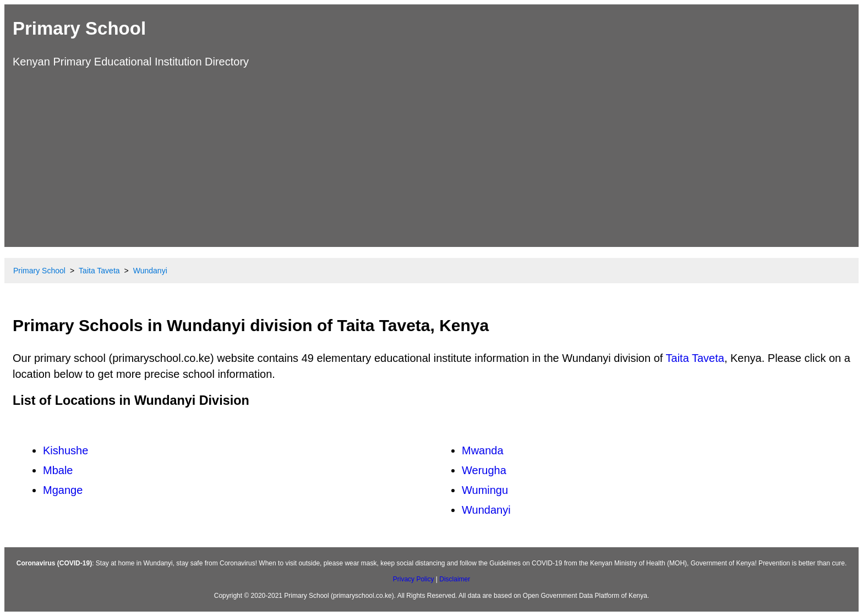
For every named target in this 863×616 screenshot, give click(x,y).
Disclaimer (455, 579)
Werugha (484, 470)
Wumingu (485, 490)
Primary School (79, 28)
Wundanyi (486, 510)
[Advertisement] (431, 156)
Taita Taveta (695, 358)
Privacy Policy (414, 579)
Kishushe (65, 450)
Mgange (63, 490)
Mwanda (483, 450)
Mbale (58, 470)
